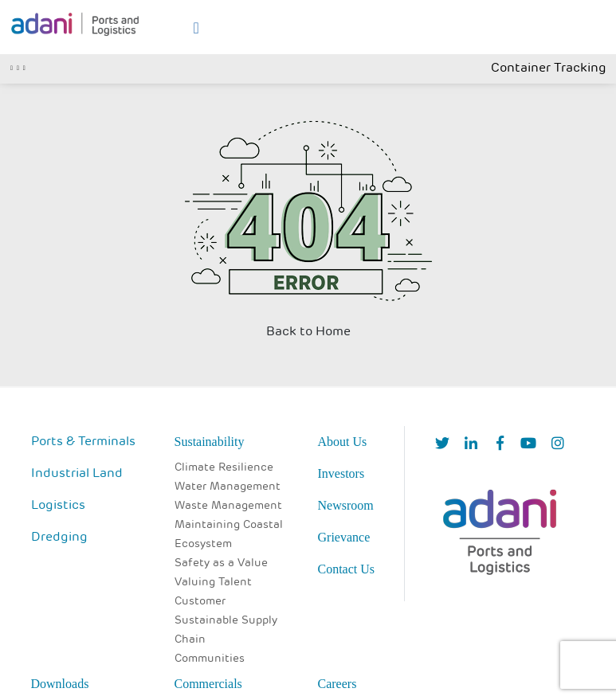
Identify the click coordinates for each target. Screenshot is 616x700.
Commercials (208, 684)
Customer (200, 602)
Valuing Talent (213, 583)
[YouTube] (528, 445)
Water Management (228, 487)
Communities (210, 659)
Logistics (58, 506)
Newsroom (346, 505)
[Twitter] (442, 445)
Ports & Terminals (83, 442)
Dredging (59, 538)
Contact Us (347, 569)
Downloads (60, 684)
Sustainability (210, 442)
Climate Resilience (224, 468)
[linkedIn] (471, 445)
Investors (341, 473)
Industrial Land (77, 474)
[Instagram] (558, 445)
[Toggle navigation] (18, 66)
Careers (337, 684)
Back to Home (308, 332)
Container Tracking (549, 68)
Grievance (344, 537)
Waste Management (228, 506)
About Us (343, 442)
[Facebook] (500, 445)
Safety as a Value (221, 563)
